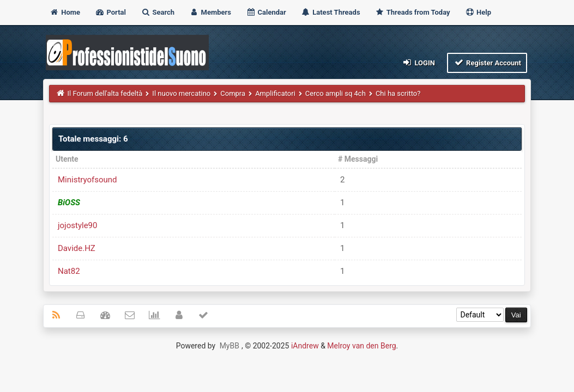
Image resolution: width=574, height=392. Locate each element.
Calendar (266, 12)
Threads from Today (413, 12)
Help (478, 12)
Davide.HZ (77, 248)
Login (418, 62)
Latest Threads (331, 12)
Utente (67, 159)
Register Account (487, 62)
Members (210, 12)
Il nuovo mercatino (181, 93)
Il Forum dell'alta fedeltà (105, 93)
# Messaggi (358, 159)
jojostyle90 (78, 225)
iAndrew (305, 346)
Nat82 (69, 271)
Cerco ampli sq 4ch (336, 93)
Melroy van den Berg (361, 346)
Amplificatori (276, 93)
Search (158, 12)
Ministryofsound (87, 180)
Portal (110, 12)
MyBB (229, 346)
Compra (233, 93)
